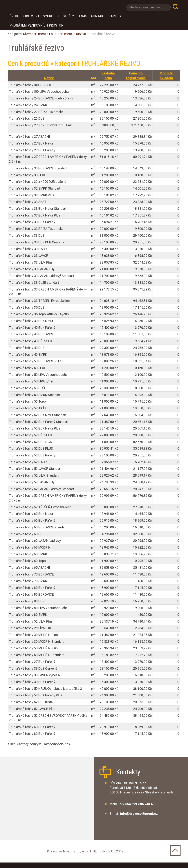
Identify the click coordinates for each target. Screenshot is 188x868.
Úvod (14, 16)
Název (49, 78)
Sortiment (65, 34)
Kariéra (115, 16)
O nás (82, 16)
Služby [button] (68, 16)
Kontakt (98, 16)
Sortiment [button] (31, 16)
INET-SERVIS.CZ (103, 851)
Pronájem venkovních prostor (36, 25)
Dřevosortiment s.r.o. (38, 34)
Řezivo (81, 34)
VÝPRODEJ (51, 16)
